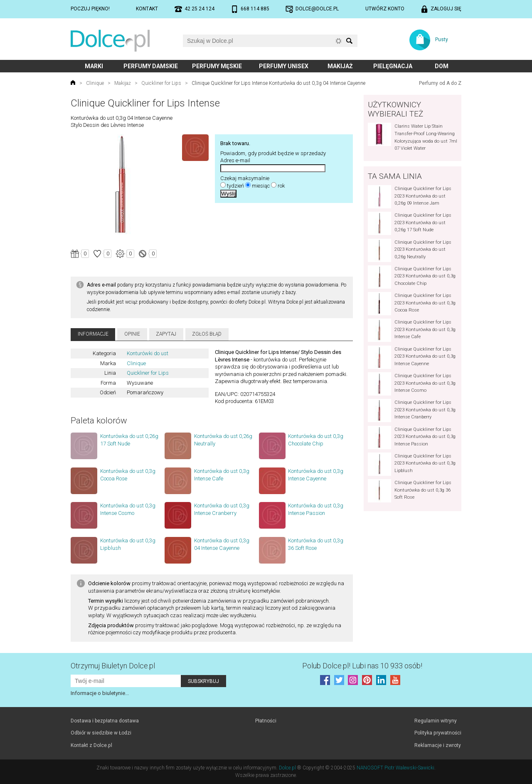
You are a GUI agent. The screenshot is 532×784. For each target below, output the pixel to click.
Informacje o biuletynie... (100, 693)
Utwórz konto (385, 9)
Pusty (442, 40)
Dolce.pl (287, 768)
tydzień (235, 186)
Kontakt (147, 9)
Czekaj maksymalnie (245, 178)
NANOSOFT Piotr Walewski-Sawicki (395, 768)
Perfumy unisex (284, 66)
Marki (94, 66)
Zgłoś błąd (207, 334)
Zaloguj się (446, 9)
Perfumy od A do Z (440, 83)
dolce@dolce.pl (317, 9)
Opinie (132, 334)
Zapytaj (166, 334)
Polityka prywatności (438, 733)
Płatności (266, 721)
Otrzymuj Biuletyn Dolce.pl (113, 666)
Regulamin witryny (436, 721)
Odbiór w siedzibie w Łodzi (101, 733)
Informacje (93, 334)
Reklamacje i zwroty (438, 745)
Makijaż (340, 66)
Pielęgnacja (393, 66)
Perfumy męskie (217, 66)
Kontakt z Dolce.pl (91, 745)
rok (281, 186)
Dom (442, 66)
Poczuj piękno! (90, 9)
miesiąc (261, 186)
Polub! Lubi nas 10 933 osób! (362, 666)
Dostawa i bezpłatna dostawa (105, 721)
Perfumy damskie (151, 66)
